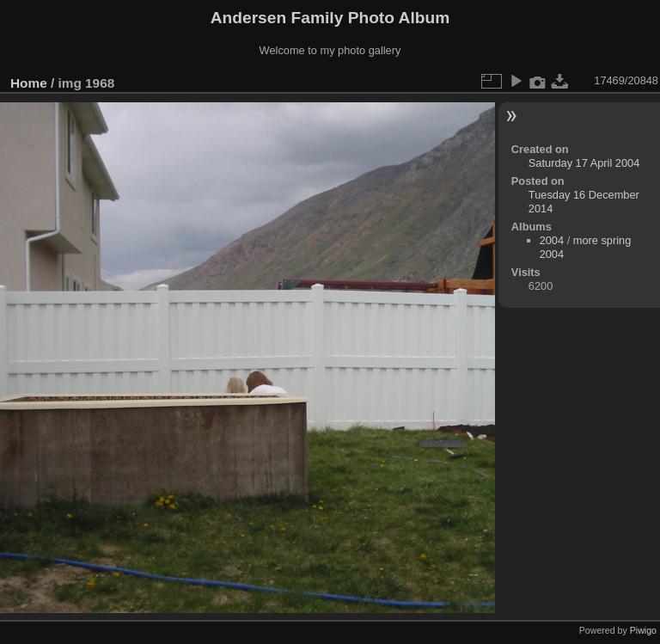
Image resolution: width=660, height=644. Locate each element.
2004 (552, 240)
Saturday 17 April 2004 (584, 163)
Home (29, 83)
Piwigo (643, 630)
